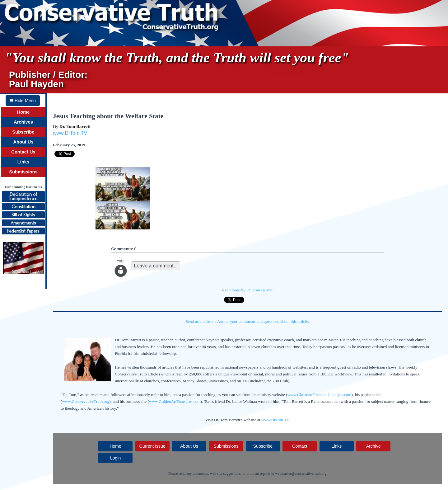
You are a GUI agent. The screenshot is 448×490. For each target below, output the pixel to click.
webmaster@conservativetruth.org (301, 474)
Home (23, 112)
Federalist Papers (23, 231)
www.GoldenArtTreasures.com (175, 401)
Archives (23, 122)
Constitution (23, 207)
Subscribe (23, 132)
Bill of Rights (23, 215)
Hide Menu (23, 101)
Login (115, 458)
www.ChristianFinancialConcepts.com (319, 395)
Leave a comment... (156, 266)
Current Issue (152, 446)
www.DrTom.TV (70, 133)
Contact (300, 446)
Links (23, 162)
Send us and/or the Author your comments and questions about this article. (247, 321)
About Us (23, 142)
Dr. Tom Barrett (75, 126)
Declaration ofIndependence (23, 196)
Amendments (23, 223)
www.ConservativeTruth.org (86, 401)
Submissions (23, 172)
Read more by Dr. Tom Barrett (247, 290)
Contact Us (23, 152)
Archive (373, 446)
